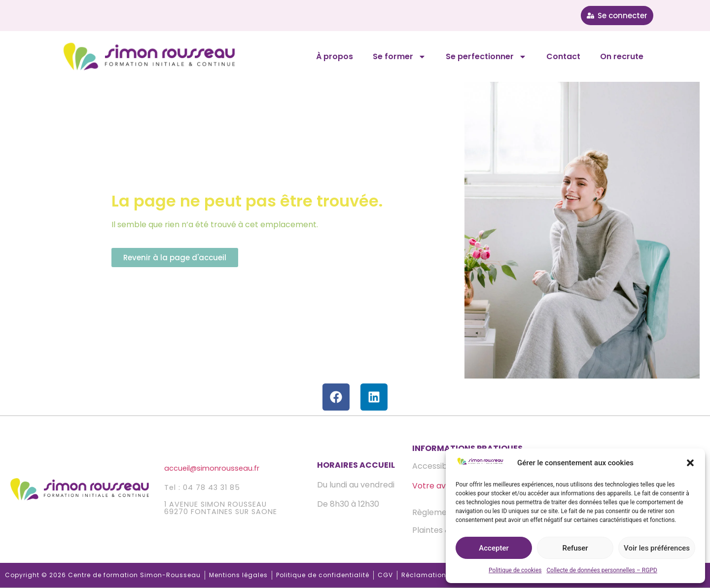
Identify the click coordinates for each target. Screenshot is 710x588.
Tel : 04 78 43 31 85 (202, 487)
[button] (690, 463)
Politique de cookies (515, 570)
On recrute (622, 56)
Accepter (494, 548)
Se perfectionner (486, 57)
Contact (563, 56)
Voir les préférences (657, 548)
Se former (399, 57)
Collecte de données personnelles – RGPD (602, 570)
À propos (335, 56)
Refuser (575, 548)
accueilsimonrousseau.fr (212, 468)
